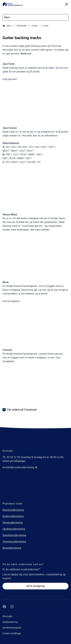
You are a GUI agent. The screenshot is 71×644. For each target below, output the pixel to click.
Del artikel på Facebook (22, 410)
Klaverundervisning (13, 510)
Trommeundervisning (14, 542)
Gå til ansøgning (35, 586)
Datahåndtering (10, 622)
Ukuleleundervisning (14, 529)
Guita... (46, 26)
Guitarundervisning (13, 516)
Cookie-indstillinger (12, 633)
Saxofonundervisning (14, 535)
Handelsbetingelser (12, 628)
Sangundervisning (13, 523)
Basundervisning (12, 548)
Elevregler (7, 616)
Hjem (7, 26)
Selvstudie (22, 26)
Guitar (35, 26)
